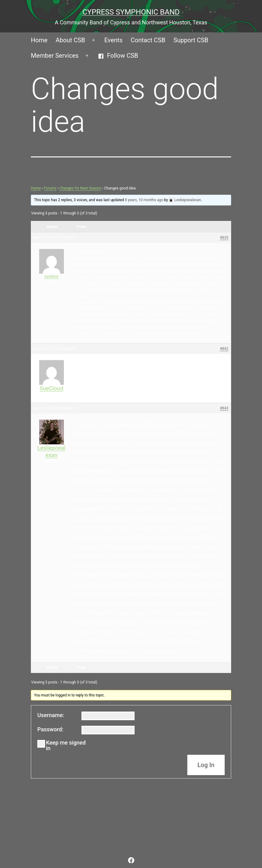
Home (39, 40)
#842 (224, 349)
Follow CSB (118, 56)
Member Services (55, 56)
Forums (50, 188)
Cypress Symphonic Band (131, 12)
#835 (224, 238)
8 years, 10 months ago (144, 200)
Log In (206, 765)
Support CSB (191, 40)
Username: (51, 715)
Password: (50, 729)
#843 (224, 408)
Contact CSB (148, 40)
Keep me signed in (66, 745)
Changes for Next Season (80, 188)
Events (113, 40)
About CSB (70, 40)
